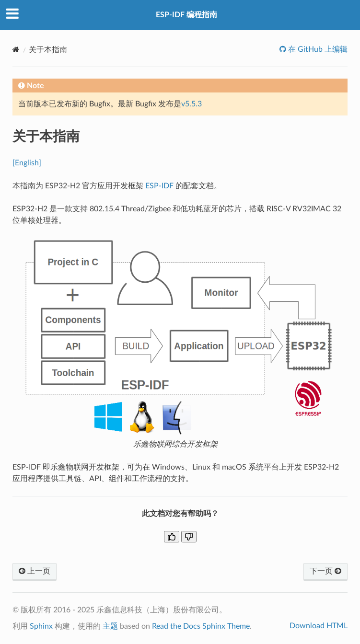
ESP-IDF (159, 186)
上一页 (35, 571)
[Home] (16, 50)
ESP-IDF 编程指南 (186, 15)
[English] (27, 163)
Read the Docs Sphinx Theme (201, 626)
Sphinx (41, 626)
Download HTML (319, 626)
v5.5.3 (192, 104)
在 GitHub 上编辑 (317, 49)
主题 (110, 626)
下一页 (325, 571)
